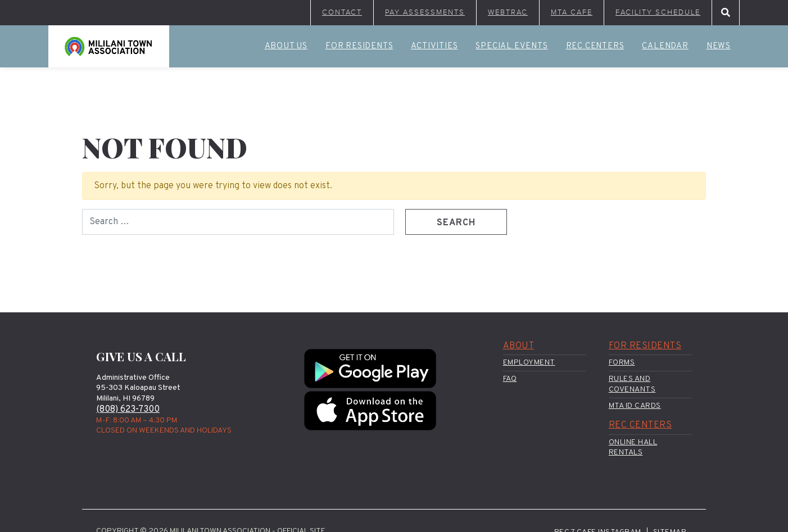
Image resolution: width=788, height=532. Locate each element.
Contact (342, 12)
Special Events (511, 46)
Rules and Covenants (632, 384)
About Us (286, 46)
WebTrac (508, 12)
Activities (434, 46)
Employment (529, 363)
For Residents (359, 46)
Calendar (665, 46)
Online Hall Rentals (633, 447)
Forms (622, 363)
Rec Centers (595, 46)
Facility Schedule (658, 12)
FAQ (510, 379)
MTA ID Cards (635, 406)
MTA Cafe (572, 12)
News (719, 46)
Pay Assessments (425, 12)
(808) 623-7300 (128, 410)
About (519, 346)
